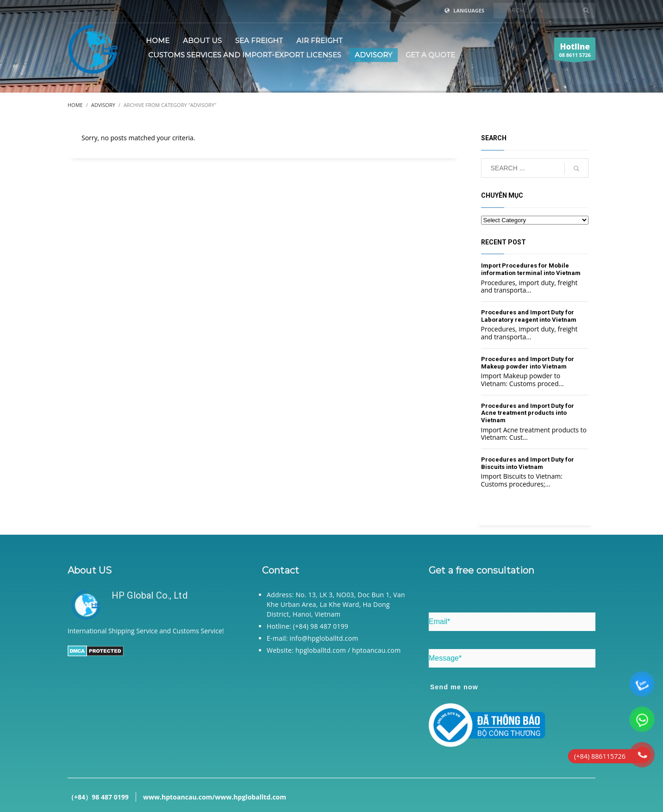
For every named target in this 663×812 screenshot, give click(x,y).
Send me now (454, 687)
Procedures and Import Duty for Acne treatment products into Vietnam (528, 413)
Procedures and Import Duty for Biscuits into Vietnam (528, 463)
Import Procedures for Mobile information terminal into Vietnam (531, 269)
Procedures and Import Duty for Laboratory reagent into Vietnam (529, 316)
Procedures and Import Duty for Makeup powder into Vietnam (528, 363)
